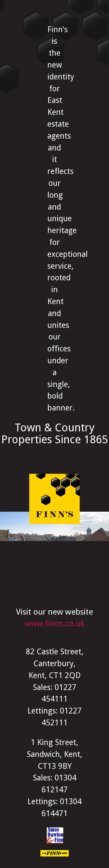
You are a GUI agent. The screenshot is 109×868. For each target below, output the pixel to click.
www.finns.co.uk (55, 623)
